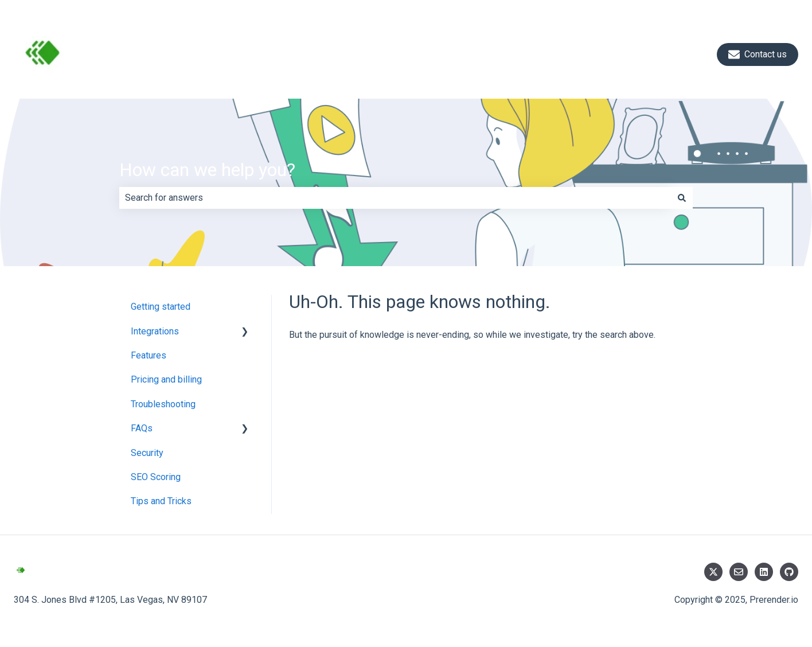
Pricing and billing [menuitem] (166, 379)
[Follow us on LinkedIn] (764, 572)
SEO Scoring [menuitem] (156, 477)
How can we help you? (207, 170)
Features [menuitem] (149, 355)
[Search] (682, 198)
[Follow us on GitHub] (789, 572)
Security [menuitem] (147, 453)
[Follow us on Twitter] (713, 572)
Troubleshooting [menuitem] (163, 404)
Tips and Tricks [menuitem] (161, 501)
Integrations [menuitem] (155, 331)
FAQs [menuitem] (142, 428)
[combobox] (395, 198)
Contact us (758, 54)
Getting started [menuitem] (161, 307)
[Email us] (739, 572)
